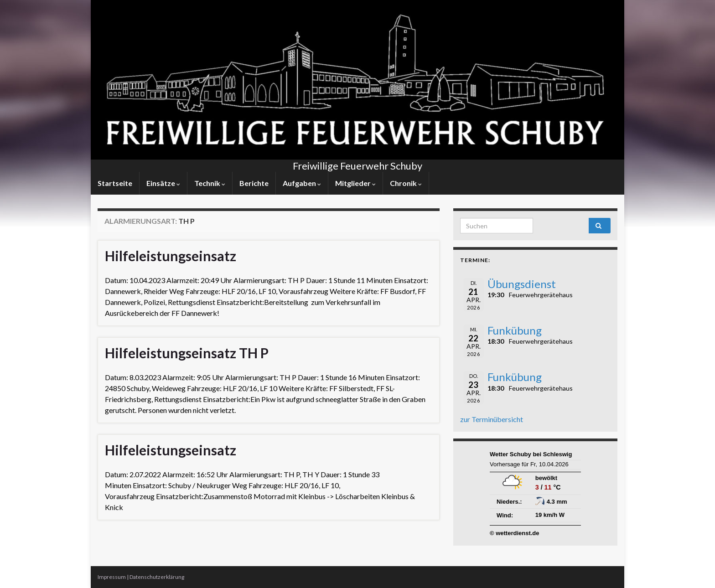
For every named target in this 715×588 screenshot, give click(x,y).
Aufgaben (302, 183)
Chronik (406, 183)
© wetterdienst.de (515, 533)
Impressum (112, 577)
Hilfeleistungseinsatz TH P (187, 353)
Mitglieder (355, 183)
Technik (210, 183)
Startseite (115, 183)
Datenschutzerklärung (157, 577)
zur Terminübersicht (492, 419)
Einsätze (163, 183)
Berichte (254, 183)
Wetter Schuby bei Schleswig (531, 454)
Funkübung (515, 330)
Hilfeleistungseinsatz (171, 256)
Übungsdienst (522, 284)
